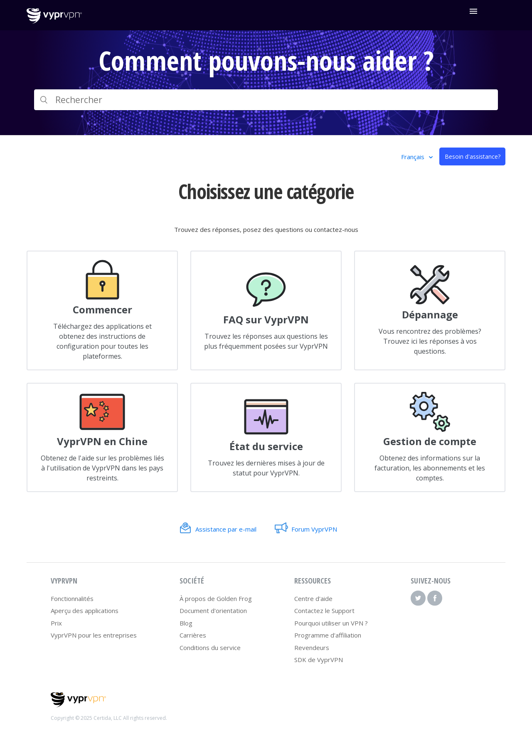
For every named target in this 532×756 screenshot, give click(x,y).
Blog (186, 623)
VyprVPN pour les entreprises (94, 635)
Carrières (193, 635)
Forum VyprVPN (314, 529)
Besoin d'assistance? (473, 156)
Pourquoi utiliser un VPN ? (331, 623)
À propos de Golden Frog (216, 598)
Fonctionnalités (72, 598)
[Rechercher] (266, 100)
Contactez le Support (324, 611)
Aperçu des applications (85, 611)
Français (414, 157)
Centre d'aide (313, 598)
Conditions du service (210, 648)
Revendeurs (312, 648)
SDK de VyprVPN (319, 660)
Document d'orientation (213, 611)
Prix (56, 623)
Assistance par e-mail (226, 529)
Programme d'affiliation (328, 635)
